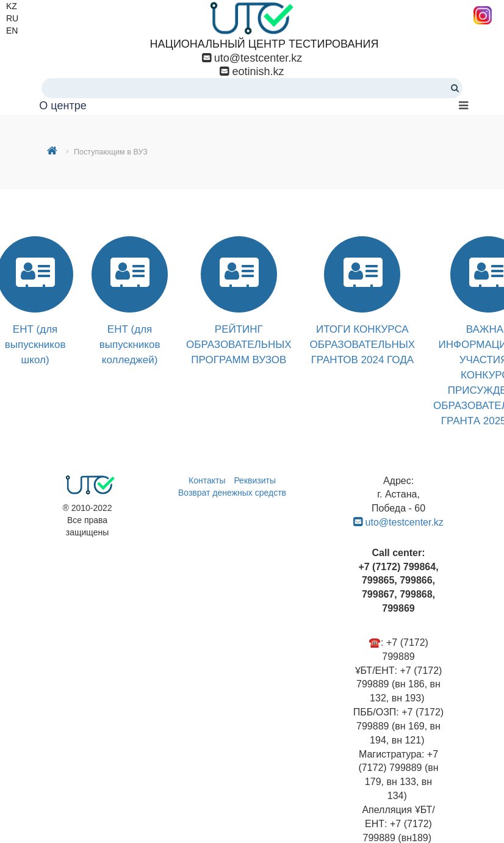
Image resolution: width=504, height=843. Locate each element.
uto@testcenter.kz (258, 58)
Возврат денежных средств (232, 493)
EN (12, 31)
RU (12, 18)
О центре (63, 106)
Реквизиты (255, 480)
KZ (12, 6)
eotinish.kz (256, 71)
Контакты (207, 480)
